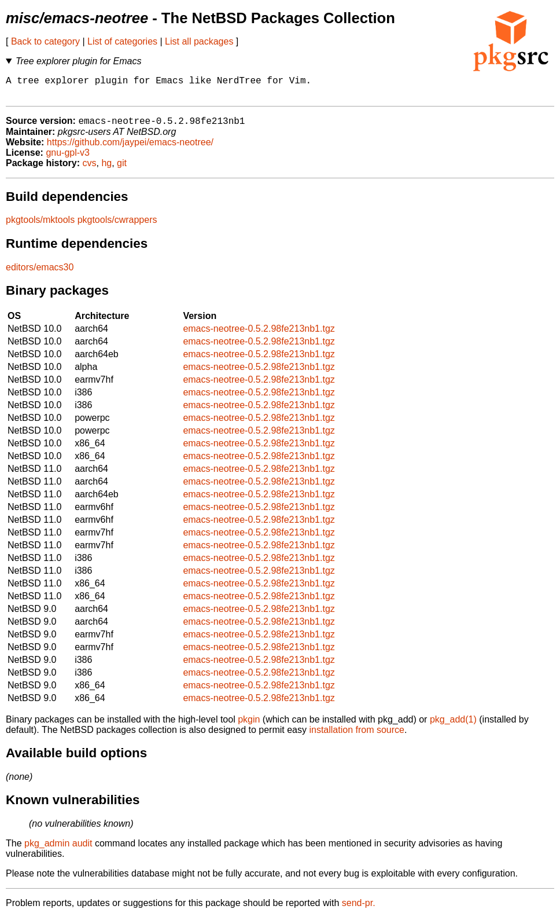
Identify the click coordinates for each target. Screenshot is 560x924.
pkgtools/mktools (40, 226)
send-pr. (359, 909)
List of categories (122, 41)
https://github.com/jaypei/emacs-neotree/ (130, 148)
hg (106, 169)
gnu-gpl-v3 (68, 159)
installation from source (357, 736)
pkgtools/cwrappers (117, 226)
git (122, 169)
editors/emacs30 (40, 274)
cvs (90, 169)
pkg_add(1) (453, 726)
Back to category (45, 41)
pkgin (249, 726)
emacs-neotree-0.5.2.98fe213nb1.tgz (259, 335)
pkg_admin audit (58, 850)
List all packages (199, 41)
